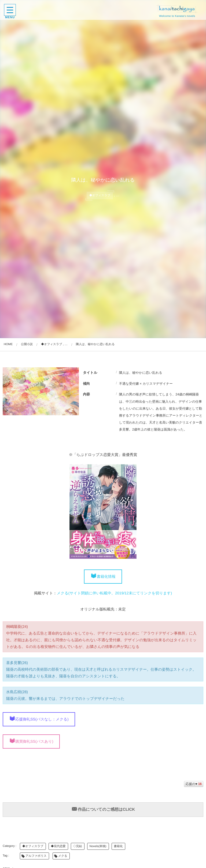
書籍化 (118, 846)
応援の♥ (194, 784)
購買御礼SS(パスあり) (34, 741)
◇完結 (78, 846)
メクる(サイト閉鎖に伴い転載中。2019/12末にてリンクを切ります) (115, 593)
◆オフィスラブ (33, 846)
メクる (63, 856)
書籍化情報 (106, 576)
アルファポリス (36, 856)
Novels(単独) (98, 846)
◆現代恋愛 (58, 846)
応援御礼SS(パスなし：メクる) (42, 719)
